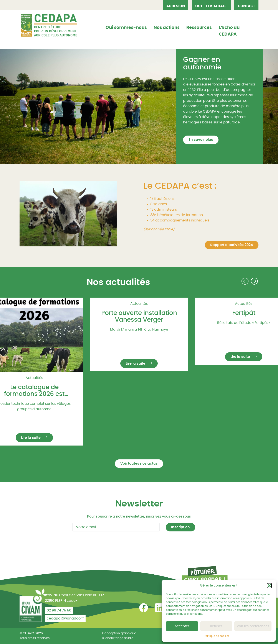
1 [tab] (137, 159)
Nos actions (167, 28)
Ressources (199, 28)
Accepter (182, 626)
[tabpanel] (139, 107)
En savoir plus (201, 140)
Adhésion (176, 6)
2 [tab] (142, 159)
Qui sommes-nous (126, 28)
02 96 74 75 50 (59, 610)
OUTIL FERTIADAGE (211, 6)
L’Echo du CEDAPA (229, 31)
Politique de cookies (217, 636)
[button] (269, 585)
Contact (246, 6)
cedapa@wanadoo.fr (65, 618)
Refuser (216, 626)
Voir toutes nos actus (139, 464)
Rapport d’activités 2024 (232, 245)
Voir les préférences (253, 626)
